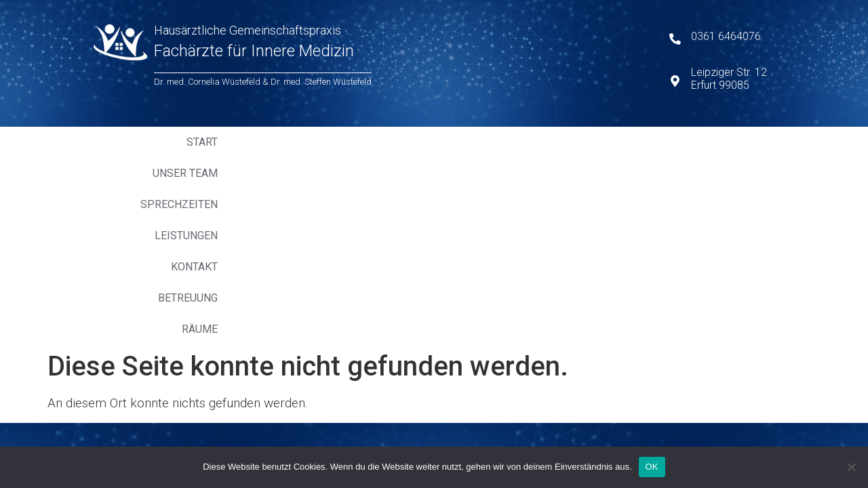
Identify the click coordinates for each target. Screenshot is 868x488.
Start (242, 142)
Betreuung (642, 142)
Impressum (260, 282)
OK (652, 467)
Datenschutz (267, 267)
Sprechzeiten (402, 142)
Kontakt (568, 142)
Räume (710, 142)
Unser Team (311, 142)
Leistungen (493, 142)
